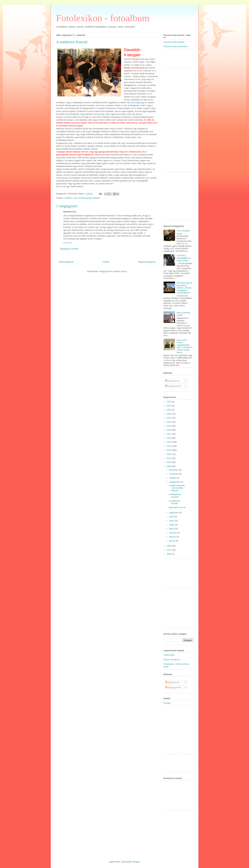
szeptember (175, 482)
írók (75, 198)
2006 (169, 554)
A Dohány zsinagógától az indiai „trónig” (184, 258)
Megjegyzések (173, 386)
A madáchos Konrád (72, 42)
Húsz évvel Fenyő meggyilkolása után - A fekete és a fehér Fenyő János (185, 346)
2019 (169, 426)
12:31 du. (68, 243)
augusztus (174, 513)
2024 (169, 406)
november (174, 474)
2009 (169, 466)
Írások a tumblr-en (172, 660)
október (173, 478)
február (173, 537)
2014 (169, 446)
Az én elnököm (183, 231)
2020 (169, 422)
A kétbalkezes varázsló (175, 496)
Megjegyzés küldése (70, 249)
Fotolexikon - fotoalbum (103, 18)
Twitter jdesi (169, 655)
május (172, 525)
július (172, 517)
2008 (169, 546)
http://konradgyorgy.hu (137, 103)
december (174, 470)
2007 (169, 550)
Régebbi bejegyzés (147, 262)
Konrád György (85, 198)
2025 (169, 402)
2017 (169, 434)
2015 (169, 442)
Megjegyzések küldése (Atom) (113, 271)
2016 (169, 438)
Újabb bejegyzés (66, 262)
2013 (169, 450)
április (172, 529)
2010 (169, 462)
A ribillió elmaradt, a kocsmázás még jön (177, 488)
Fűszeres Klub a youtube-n (176, 46)
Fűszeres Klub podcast (174, 42)
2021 (169, 418)
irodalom (68, 198)
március (173, 533)
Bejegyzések (172, 381)
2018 (169, 430)
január (172, 541)
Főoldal (106, 262)
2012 (169, 454)
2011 (169, 458)
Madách (97, 198)
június (172, 521)
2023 (169, 410)
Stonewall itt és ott (177, 507)
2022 (169, 414)
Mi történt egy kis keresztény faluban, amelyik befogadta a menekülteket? (184, 288)
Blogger (136, 862)
